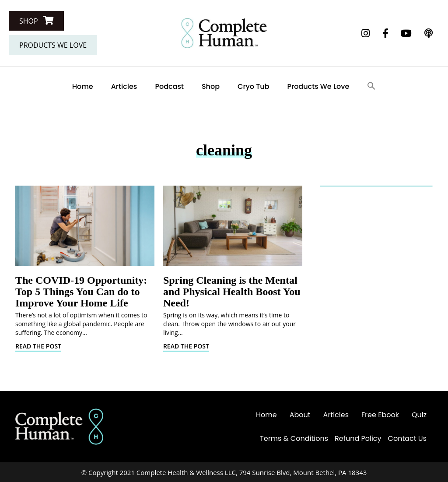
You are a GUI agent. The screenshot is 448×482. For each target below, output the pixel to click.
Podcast (169, 86)
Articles (124, 86)
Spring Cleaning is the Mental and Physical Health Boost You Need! (232, 292)
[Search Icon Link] (371, 86)
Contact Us (407, 438)
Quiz (419, 415)
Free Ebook (380, 415)
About (300, 415)
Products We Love (318, 86)
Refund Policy (358, 438)
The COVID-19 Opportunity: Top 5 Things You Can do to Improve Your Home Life (81, 292)
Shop (211, 86)
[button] (36, 21)
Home (83, 86)
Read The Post (38, 346)
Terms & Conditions (294, 438)
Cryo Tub (253, 86)
